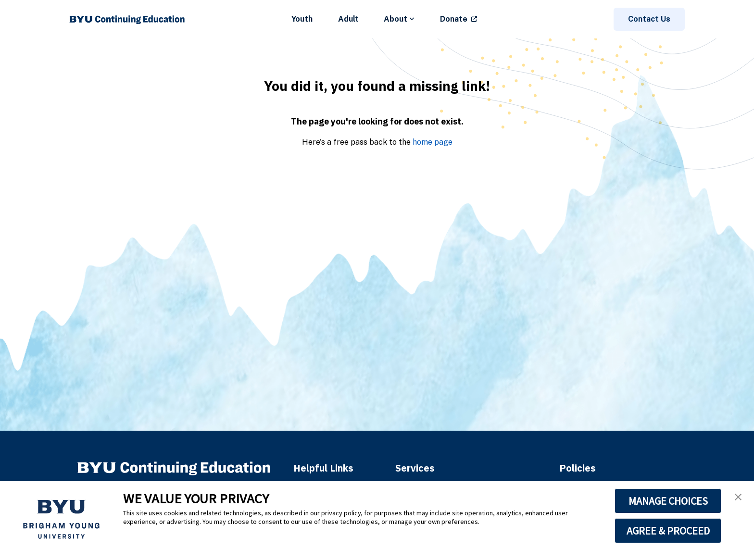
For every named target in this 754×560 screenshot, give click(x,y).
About (399, 19)
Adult (348, 19)
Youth (302, 19)
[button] (738, 497)
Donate (454, 19)
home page (433, 142)
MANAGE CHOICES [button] (668, 501)
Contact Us (649, 19)
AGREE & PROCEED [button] (668, 531)
